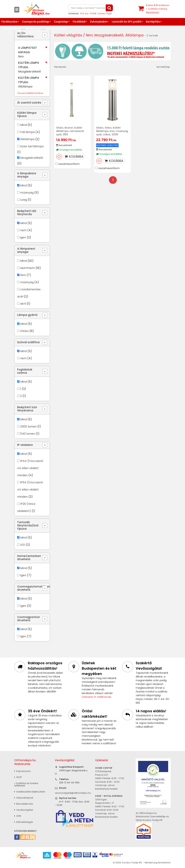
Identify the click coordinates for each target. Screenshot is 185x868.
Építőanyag (33, 29)
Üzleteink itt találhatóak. (97, 697)
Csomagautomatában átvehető (34, 588)
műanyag (27, 193)
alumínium (27, 268)
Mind (23, 125)
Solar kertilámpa (32, 146)
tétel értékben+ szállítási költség (158, 9)
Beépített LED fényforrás (27, 213)
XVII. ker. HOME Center (92, 13)
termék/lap (163, 67)
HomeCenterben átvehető (29, 558)
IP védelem (25, 445)
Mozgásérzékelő (32, 158)
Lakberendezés (55, 29)
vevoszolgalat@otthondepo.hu (73, 793)
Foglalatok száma (25, 371)
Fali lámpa (27, 132)
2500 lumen (28, 427)
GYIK (18, 816)
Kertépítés (153, 22)
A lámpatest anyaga (26, 250)
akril (23, 304)
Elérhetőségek (24, 822)
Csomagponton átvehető (28, 619)
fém (23, 275)
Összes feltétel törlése (30, 93)
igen (23, 237)
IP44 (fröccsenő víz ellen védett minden (30, 468)
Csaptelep (61, 22)
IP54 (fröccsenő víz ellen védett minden (30, 490)
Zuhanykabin (98, 22)
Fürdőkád (79, 22)
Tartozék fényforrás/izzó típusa (28, 525)
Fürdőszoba (9, 22)
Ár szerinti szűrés (29, 103)
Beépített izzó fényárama (27, 409)
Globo (24, 331)
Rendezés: (60, 67)
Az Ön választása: (26, 35)
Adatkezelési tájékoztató (30, 792)
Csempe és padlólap (36, 22)
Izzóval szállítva (28, 342)
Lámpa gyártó (27, 315)
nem (23, 230)
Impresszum (22, 771)
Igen (23, 575)
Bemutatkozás (24, 804)
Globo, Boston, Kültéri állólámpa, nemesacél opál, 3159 (70, 131)
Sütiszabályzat (24, 798)
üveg (24, 200)
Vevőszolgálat (24, 810)
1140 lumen (28, 434)
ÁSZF (18, 777)
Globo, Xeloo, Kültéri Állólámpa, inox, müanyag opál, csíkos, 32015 (112, 131)
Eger (109, 13)
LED (23, 545)
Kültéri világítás (68, 35)
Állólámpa (27, 139)
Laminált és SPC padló (126, 22)
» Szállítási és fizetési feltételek (26, 784)
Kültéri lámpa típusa (27, 114)
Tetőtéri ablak (11, 29)
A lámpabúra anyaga (27, 175)
